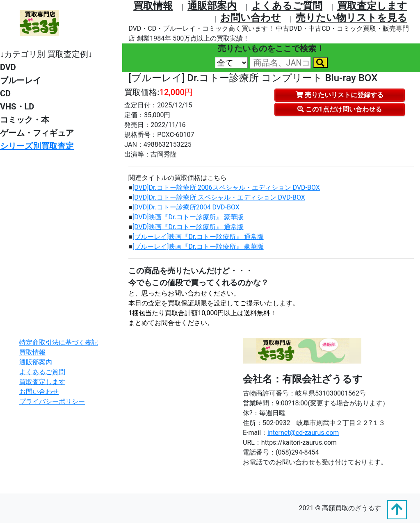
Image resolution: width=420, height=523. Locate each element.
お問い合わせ (251, 18)
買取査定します (372, 6)
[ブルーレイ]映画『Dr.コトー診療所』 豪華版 (198, 247)
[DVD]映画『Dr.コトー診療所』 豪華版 (188, 217)
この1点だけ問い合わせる (339, 109)
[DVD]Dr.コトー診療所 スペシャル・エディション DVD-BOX (219, 197)
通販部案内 (212, 6)
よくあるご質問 (287, 6)
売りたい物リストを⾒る (352, 18)
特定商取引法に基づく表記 (59, 342)
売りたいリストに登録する (340, 95)
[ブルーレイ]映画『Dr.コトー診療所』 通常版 (198, 237)
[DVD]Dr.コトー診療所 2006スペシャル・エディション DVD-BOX (226, 188)
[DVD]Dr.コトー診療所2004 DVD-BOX (186, 207)
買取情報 (153, 6)
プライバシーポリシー (52, 401)
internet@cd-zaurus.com (303, 433)
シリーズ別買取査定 (37, 146)
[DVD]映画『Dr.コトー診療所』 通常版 (188, 227)
